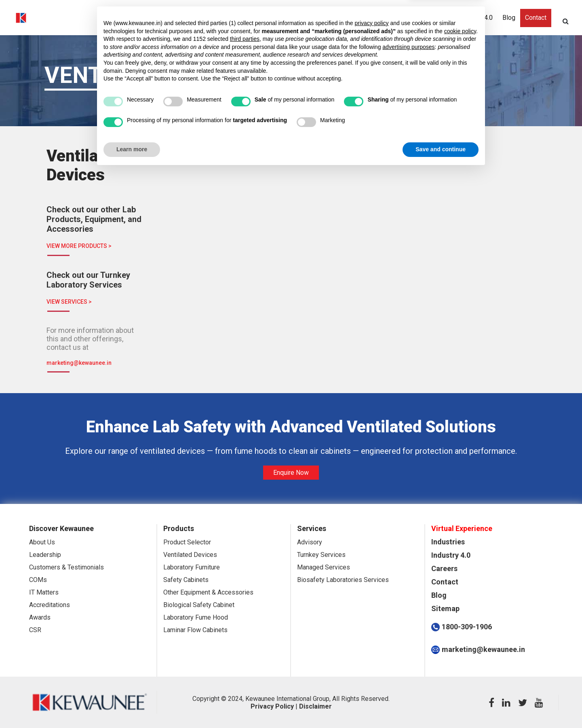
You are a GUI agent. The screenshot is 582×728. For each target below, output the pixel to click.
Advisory (310, 542)
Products (354, 18)
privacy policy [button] (372, 580)
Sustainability (431, 18)
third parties (245, 596)
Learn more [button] (132, 706)
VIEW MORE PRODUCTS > (79, 246)
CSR (35, 630)
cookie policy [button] (460, 588)
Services (390, 18)
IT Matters (44, 592)
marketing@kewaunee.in (79, 363)
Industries (317, 18)
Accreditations (50, 605)
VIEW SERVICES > (69, 302)
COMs (38, 580)
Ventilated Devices (190, 555)
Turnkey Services (321, 555)
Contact (536, 18)
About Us (42, 542)
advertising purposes (408, 603)
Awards (40, 617)
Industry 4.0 (476, 18)
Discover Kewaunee (265, 18)
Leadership (45, 555)
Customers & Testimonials (66, 567)
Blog (509, 18)
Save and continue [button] (441, 706)
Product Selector (187, 542)
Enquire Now (291, 473)
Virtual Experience (202, 18)
